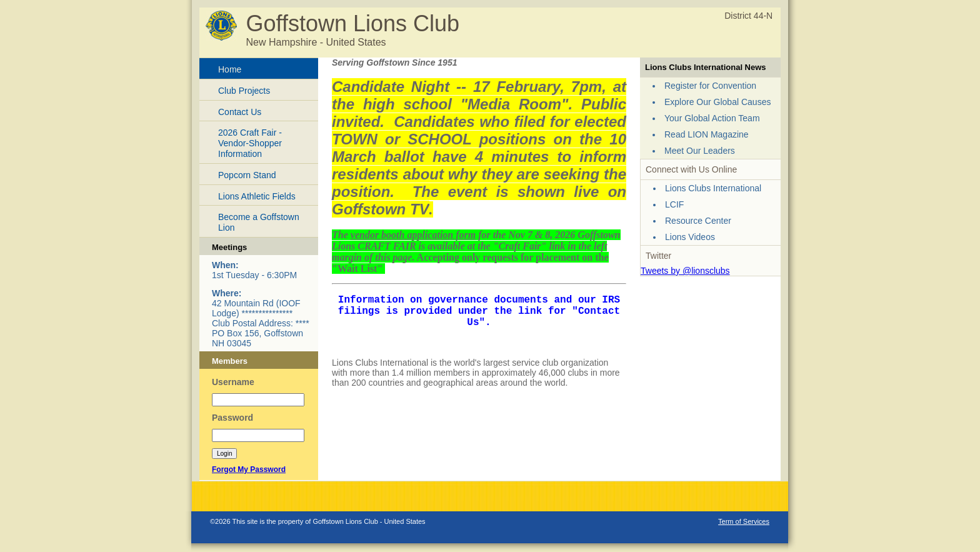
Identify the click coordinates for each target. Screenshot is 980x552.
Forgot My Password (249, 469)
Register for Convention (710, 86)
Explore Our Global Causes (717, 102)
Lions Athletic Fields (257, 196)
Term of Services (744, 521)
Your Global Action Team (712, 118)
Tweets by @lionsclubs (685, 271)
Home (230, 69)
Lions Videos (690, 237)
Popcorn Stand (247, 175)
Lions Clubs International (713, 188)
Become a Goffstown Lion (259, 222)
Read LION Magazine (707, 134)
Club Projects (244, 91)
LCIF (674, 204)
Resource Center (698, 221)
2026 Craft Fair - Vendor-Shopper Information (250, 143)
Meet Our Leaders (700, 151)
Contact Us (240, 112)
